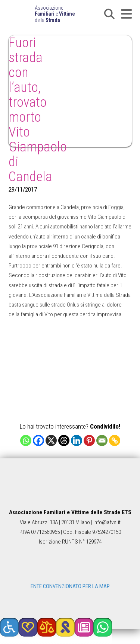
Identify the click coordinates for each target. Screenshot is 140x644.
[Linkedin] (77, 440)
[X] (51, 440)
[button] (109, 14)
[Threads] (64, 440)
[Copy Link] (115, 440)
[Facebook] (38, 440)
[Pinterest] (89, 440)
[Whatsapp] (26, 440)
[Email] (102, 440)
